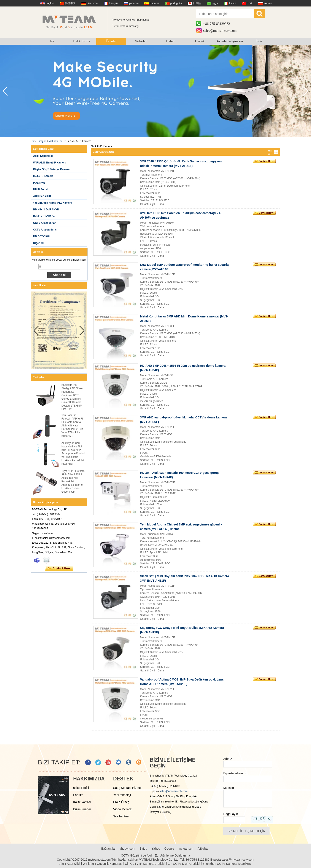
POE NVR (39, 183)
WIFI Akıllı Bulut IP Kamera (50, 163)
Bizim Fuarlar (82, 809)
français (114, 3)
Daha (161, 204)
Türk (250, 3)
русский (134, 3)
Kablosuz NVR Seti (45, 216)
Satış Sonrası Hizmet (127, 788)
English (50, 3)
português (176, 3)
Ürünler (111, 41)
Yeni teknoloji (122, 795)
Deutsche (92, 3)
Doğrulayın (231, 814)
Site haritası (121, 816)
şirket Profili (81, 788)
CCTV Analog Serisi (45, 230)
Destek (200, 41)
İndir (259, 41)
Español (154, 3)
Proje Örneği (122, 802)
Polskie (268, 3)
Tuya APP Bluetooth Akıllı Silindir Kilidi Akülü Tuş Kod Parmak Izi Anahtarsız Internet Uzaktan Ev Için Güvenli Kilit (73, 481)
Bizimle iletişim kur (229, 41)
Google (169, 849)
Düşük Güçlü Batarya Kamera (52, 169)
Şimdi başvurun (59, 569)
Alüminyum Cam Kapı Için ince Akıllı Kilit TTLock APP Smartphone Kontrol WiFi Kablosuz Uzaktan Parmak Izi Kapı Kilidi (73, 453)
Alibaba (203, 849)
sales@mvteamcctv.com (220, 31)
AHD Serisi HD (58, 141)
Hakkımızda (82, 41)
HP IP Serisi (40, 189)
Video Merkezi (123, 809)
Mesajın (229, 788)
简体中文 (70, 3)
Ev (52, 41)
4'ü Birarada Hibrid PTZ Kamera (53, 203)
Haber (170, 41)
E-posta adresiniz (235, 773)
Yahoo (156, 849)
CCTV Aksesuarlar (44, 223)
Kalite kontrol (82, 802)
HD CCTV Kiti (41, 236)
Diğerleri (39, 243)
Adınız (228, 759)
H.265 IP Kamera (43, 176)
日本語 (197, 3)
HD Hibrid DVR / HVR (46, 210)
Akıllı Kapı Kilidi (43, 156)
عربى (215, 3)
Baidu (143, 849)
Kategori (42, 141)
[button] (306, 91)
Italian (233, 3)
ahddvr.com (127, 849)
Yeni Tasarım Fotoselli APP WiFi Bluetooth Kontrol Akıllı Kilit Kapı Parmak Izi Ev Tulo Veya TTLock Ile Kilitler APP (72, 426)
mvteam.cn (186, 849)
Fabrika (78, 795)
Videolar (141, 41)
